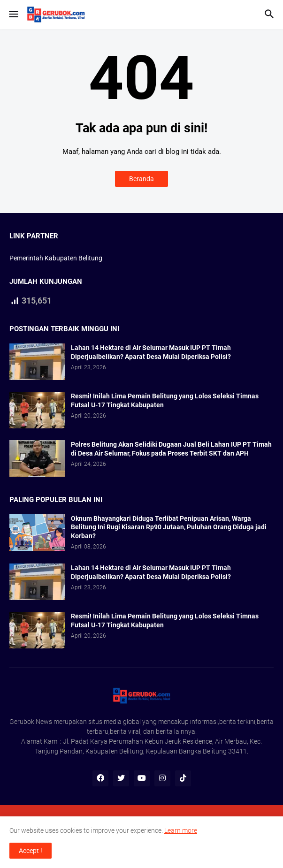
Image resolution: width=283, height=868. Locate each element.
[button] (13, 15)
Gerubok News (31, 722)
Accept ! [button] (31, 851)
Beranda (141, 179)
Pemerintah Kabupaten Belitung (56, 258)
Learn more (181, 830)
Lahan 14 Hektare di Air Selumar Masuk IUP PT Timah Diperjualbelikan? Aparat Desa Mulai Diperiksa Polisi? (151, 352)
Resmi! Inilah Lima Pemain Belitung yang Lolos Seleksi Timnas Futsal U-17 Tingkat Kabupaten (165, 400)
